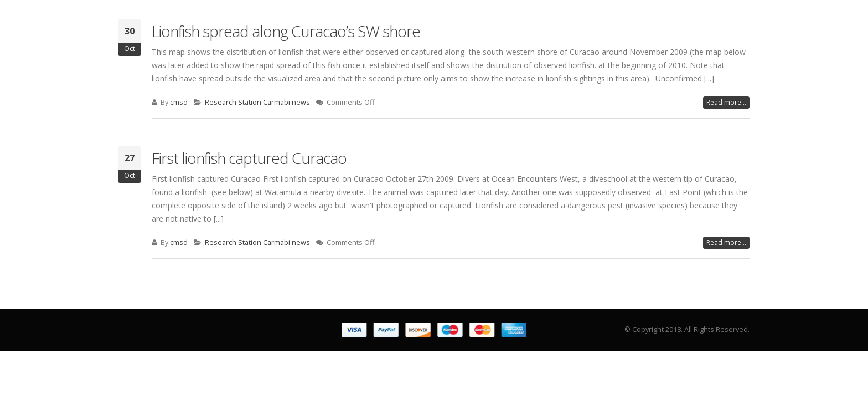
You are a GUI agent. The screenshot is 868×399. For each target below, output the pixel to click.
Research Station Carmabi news (257, 102)
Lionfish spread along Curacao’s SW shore (286, 31)
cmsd (179, 102)
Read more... (726, 102)
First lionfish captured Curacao (249, 158)
